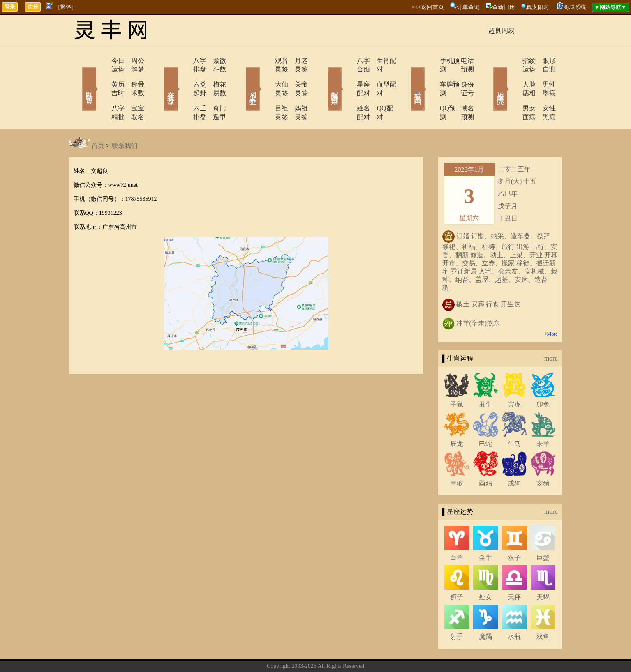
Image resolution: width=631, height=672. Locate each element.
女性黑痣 (544, 91)
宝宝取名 (133, 91)
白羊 (457, 532)
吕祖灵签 (265, 91)
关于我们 (273, 653)
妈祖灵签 (297, 91)
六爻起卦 (183, 76)
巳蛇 (485, 418)
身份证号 (462, 76)
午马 (514, 418)
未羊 (543, 418)
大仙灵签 (265, 76)
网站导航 (359, 653)
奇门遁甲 (215, 91)
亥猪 (543, 457)
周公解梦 (133, 61)
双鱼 (543, 611)
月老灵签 (297, 61)
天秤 (514, 571)
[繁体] (66, 7)
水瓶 (514, 611)
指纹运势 (512, 61)
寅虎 (514, 379)
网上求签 (242, 77)
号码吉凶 (406, 77)
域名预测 (462, 91)
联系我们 (125, 120)
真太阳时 (538, 7)
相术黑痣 (488, 77)
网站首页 (77, 77)
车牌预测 (430, 76)
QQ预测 (428, 91)
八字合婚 (347, 61)
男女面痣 (512, 91)
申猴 (457, 457)
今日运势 (101, 61)
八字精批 (101, 91)
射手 (457, 611)
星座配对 (347, 76)
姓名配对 (347, 91)
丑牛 (485, 379)
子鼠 (457, 379)
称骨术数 (133, 76)
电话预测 (462, 61)
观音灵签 (265, 61)
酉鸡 (485, 457)
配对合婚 (324, 77)
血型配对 (379, 76)
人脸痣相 (512, 76)
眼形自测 (544, 61)
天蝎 (543, 571)
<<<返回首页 (428, 7)
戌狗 (514, 457)
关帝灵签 (297, 76)
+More (551, 308)
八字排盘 (183, 61)
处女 (485, 571)
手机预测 (430, 61)
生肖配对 (379, 61)
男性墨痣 (544, 76)
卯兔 (543, 379)
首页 (98, 120)
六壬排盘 (183, 91)
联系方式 (301, 653)
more (551, 333)
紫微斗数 (215, 61)
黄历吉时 (101, 76)
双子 (514, 532)
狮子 (457, 571)
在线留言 (330, 653)
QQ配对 (378, 91)
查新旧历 (504, 7)
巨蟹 (543, 532)
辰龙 (457, 418)
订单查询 (468, 7)
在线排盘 (159, 77)
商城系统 (575, 7)
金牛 (485, 532)
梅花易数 (215, 76)
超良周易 (502, 31)
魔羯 (485, 611)
